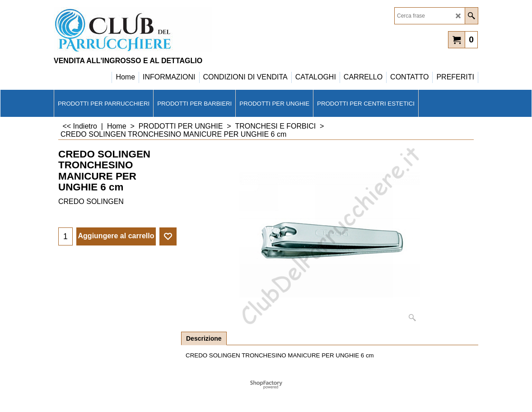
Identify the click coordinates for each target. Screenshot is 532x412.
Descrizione (204, 338)
